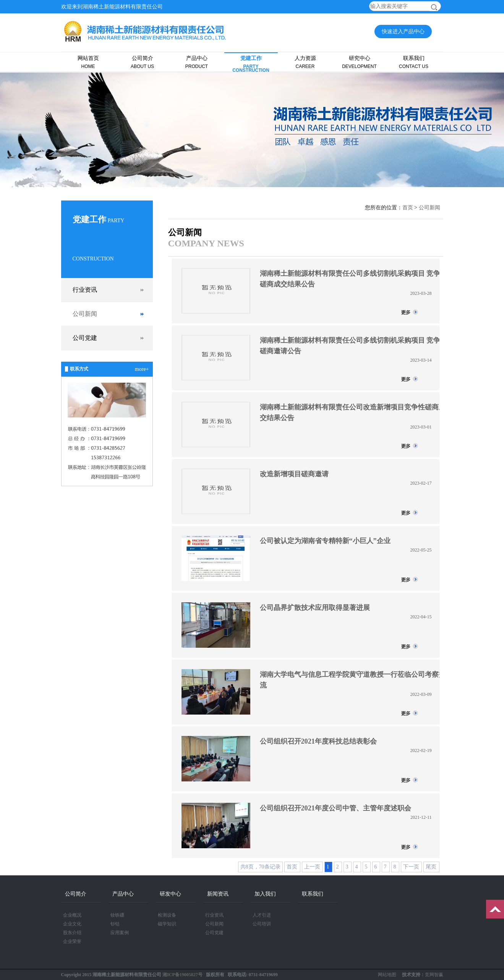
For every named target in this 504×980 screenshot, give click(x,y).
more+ (142, 369)
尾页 (431, 867)
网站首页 (88, 62)
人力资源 (305, 62)
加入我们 (265, 894)
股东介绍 (72, 933)
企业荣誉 (72, 941)
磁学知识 (167, 924)
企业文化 (72, 924)
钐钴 (115, 924)
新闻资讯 (218, 894)
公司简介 (143, 62)
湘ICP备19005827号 (182, 975)
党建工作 (251, 64)
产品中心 (197, 62)
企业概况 (72, 915)
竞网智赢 (434, 975)
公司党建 (85, 338)
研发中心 (170, 894)
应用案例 (120, 933)
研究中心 (360, 62)
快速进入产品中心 (403, 32)
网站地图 (387, 975)
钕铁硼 (117, 915)
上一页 (312, 867)
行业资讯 (85, 290)
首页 (408, 208)
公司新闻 (85, 314)
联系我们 (414, 62)
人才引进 (262, 915)
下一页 (411, 867)
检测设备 (167, 915)
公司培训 (262, 924)
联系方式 (79, 369)
